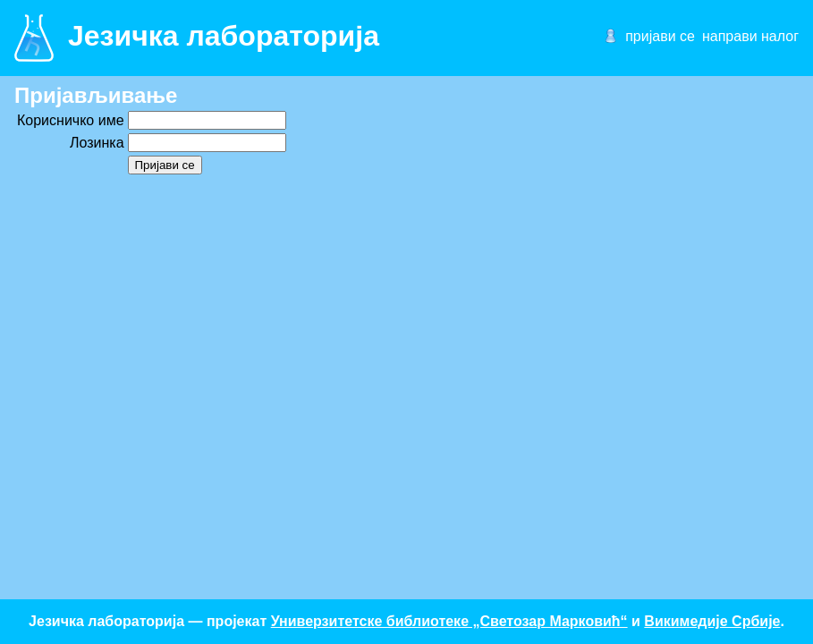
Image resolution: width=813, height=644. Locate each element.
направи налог (750, 36)
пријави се (660, 36)
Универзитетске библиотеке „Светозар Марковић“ (449, 621)
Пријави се (165, 165)
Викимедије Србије (712, 621)
